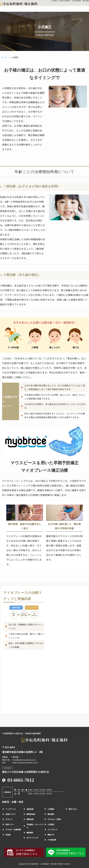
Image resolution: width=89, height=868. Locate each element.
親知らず (51, 835)
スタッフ (9, 819)
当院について (11, 814)
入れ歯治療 (52, 840)
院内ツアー (10, 824)
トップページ (11, 809)
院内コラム (73, 809)
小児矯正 (51, 824)
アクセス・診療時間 (13, 830)
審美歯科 (30, 833)
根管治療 (30, 819)
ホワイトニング (32, 838)
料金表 (8, 835)
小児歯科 (51, 809)
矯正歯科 (51, 814)
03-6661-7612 (21, 780)
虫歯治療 (30, 809)
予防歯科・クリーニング (35, 826)
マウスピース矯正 (54, 819)
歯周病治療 (31, 814)
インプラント (53, 830)
